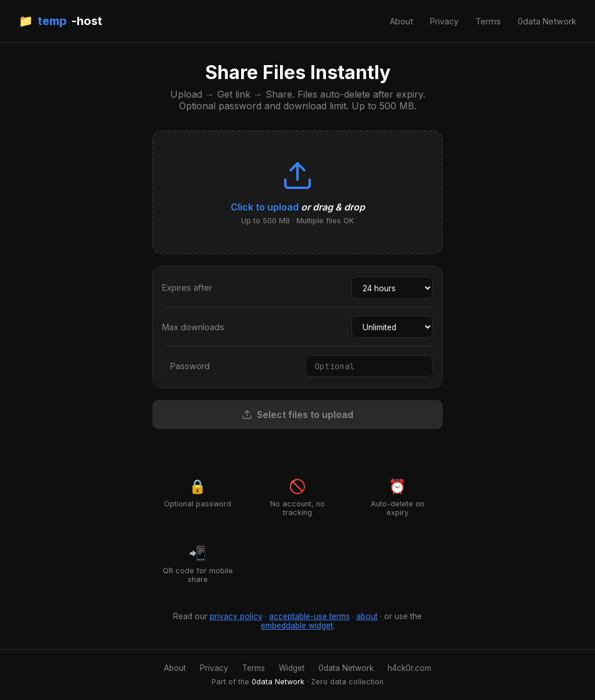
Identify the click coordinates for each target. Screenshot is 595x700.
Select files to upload (297, 415)
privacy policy (236, 616)
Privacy (444, 21)
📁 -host (60, 21)
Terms (488, 21)
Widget (292, 668)
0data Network (547, 21)
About (402, 21)
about (367, 616)
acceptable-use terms (309, 616)
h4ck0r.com (409, 668)
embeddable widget (297, 626)
